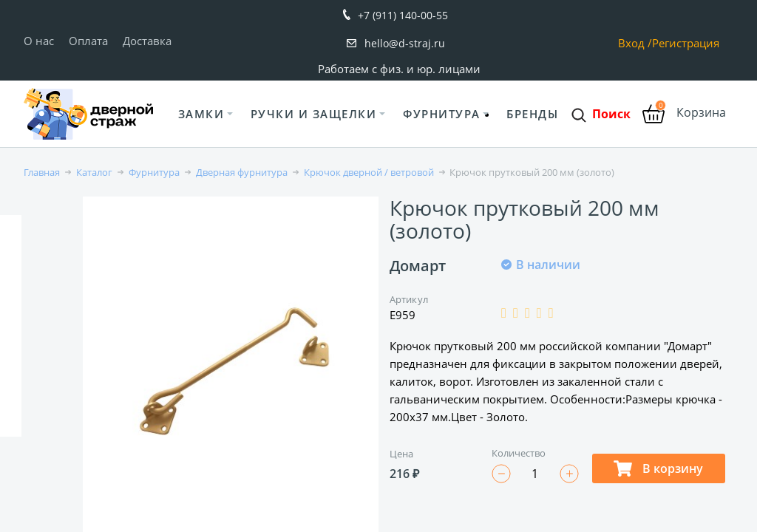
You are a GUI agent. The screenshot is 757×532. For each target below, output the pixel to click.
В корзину (658, 468)
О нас (39, 41)
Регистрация (686, 43)
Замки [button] (201, 114)
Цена (401, 454)
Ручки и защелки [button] (314, 114)
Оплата (88, 41)
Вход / (635, 43)
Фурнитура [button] (442, 114)
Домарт (418, 266)
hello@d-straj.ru (405, 43)
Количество (519, 453)
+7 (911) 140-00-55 (403, 15)
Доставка (147, 41)
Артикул (409, 299)
